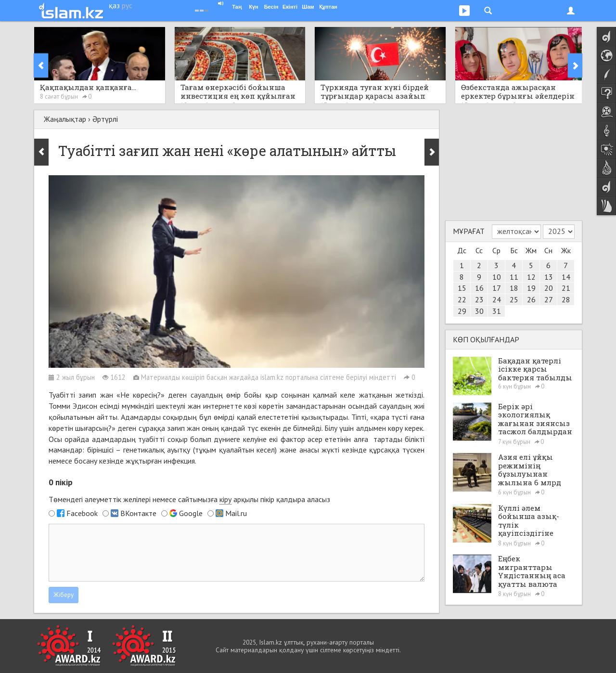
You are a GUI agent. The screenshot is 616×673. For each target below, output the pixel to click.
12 (531, 277)
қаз (114, 5)
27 (549, 299)
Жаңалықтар (65, 119)
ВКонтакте (138, 513)
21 (566, 288)
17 (497, 288)
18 (514, 288)
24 (497, 299)
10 (497, 277)
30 (479, 311)
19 (531, 288)
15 (462, 288)
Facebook (82, 513)
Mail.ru (236, 513)
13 (549, 277)
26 (531, 299)
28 (566, 299)
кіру (225, 499)
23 (479, 299)
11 (514, 277)
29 (462, 311)
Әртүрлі (105, 119)
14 (566, 277)
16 (479, 288)
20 (549, 288)
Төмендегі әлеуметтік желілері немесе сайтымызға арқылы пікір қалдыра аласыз (189, 499)
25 (514, 299)
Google (191, 513)
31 (497, 311)
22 (462, 299)
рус (127, 5)
